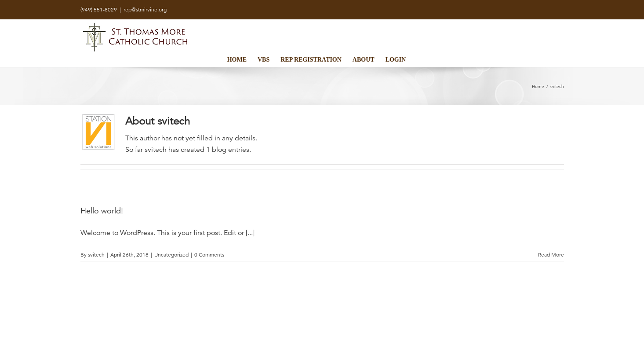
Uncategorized (171, 255)
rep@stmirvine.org (145, 9)
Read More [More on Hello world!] (551, 255)
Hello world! (102, 211)
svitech (96, 255)
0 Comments (209, 255)
